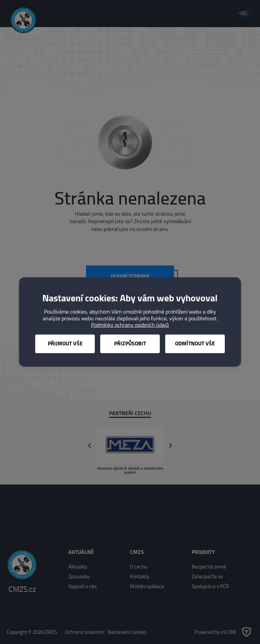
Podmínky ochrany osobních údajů (130, 325)
